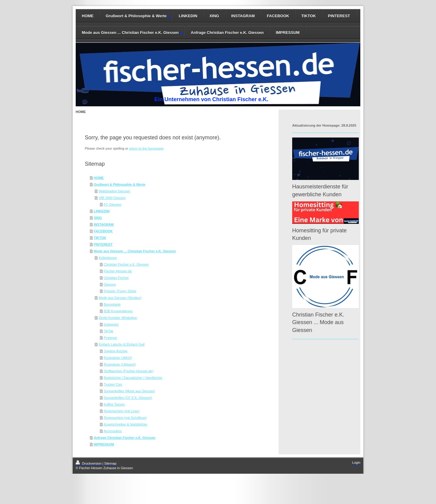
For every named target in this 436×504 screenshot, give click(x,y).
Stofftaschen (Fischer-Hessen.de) (129, 371)
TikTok (109, 331)
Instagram (111, 324)
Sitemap (110, 463)
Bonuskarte (112, 304)
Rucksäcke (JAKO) (118, 358)
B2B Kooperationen (118, 311)
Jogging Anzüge (116, 351)
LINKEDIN (188, 16)
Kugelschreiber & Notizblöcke (126, 424)
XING (214, 16)
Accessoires (113, 431)
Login (356, 463)
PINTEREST (339, 16)
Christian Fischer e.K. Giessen (126, 264)
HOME (88, 16)
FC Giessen (113, 204)
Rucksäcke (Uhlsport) (120, 364)
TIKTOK (309, 16)
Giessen (110, 284)
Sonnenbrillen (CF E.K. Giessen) (128, 398)
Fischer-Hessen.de (118, 271)
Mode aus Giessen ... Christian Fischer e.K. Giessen (130, 33)
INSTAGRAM (243, 16)
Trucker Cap (113, 384)
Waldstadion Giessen (114, 191)
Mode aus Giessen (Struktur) (120, 298)
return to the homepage (146, 148)
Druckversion (89, 463)
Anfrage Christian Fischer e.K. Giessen (227, 33)
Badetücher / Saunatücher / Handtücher (133, 378)
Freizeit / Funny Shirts (120, 291)
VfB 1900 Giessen (112, 198)
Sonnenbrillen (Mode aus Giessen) (129, 391)
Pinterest (110, 338)
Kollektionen (108, 258)
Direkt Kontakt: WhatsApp (118, 318)
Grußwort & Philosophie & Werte (136, 16)
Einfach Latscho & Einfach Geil (122, 344)
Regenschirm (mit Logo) (122, 411)
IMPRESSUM (288, 33)
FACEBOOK (278, 16)
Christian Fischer (116, 278)
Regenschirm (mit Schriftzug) (125, 418)
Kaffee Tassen (114, 404)
